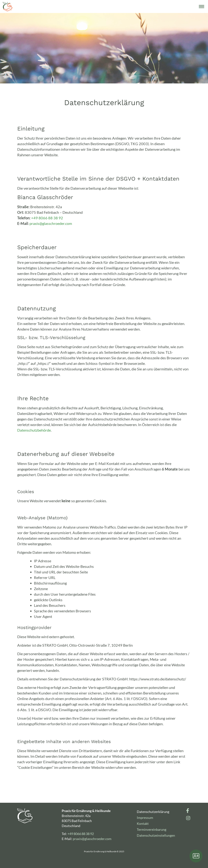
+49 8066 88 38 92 (47, 218)
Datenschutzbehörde (34, 430)
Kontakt (143, 824)
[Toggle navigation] (202, 6)
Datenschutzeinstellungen (156, 835)
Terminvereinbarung (152, 829)
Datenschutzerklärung (153, 812)
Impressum (145, 818)
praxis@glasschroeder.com (51, 223)
